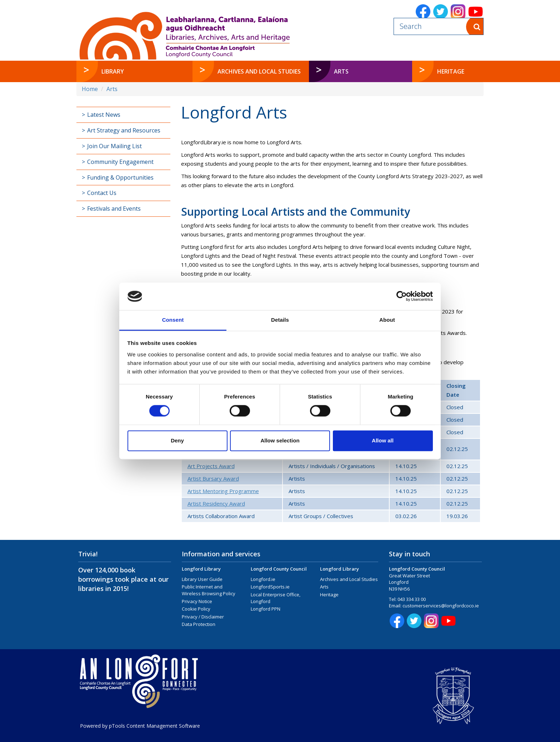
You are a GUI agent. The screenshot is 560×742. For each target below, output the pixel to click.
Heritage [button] (451, 71)
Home (90, 89)
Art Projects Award (211, 466)
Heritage (329, 595)
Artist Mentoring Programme (223, 491)
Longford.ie (263, 579)
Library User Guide (202, 579)
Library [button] (113, 71)
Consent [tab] (173, 320)
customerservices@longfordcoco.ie (441, 606)
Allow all (383, 440)
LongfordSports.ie (270, 587)
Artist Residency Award (216, 503)
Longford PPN (266, 609)
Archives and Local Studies (349, 579)
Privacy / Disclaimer (203, 617)
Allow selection (280, 440)
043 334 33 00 (412, 599)
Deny (177, 440)
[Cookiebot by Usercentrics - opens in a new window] (402, 296)
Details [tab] (280, 320)
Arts (112, 89)
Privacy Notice (197, 601)
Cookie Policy (196, 609)
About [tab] (387, 320)
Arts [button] (356, 71)
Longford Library (201, 569)
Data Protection (199, 624)
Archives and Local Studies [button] (259, 71)
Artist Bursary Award (213, 478)
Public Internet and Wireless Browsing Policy (209, 590)
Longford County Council (279, 569)
